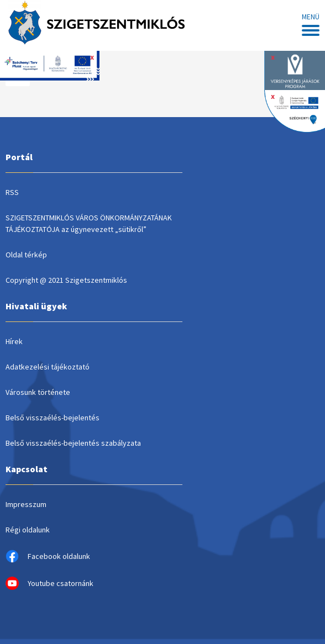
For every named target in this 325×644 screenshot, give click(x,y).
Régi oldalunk (28, 530)
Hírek (14, 341)
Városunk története (38, 392)
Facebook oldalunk (48, 556)
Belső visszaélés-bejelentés (53, 418)
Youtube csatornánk (49, 583)
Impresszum (26, 504)
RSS (12, 192)
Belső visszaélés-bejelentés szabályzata (73, 443)
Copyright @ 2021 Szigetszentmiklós (66, 280)
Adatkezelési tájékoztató (48, 367)
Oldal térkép (26, 255)
